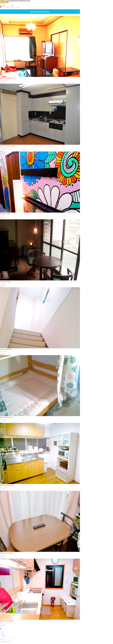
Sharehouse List (4, 6)
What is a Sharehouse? (11, 6)
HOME (1, 6)
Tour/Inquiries (7, 6)
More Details (2, 83)
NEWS (2, 6)
